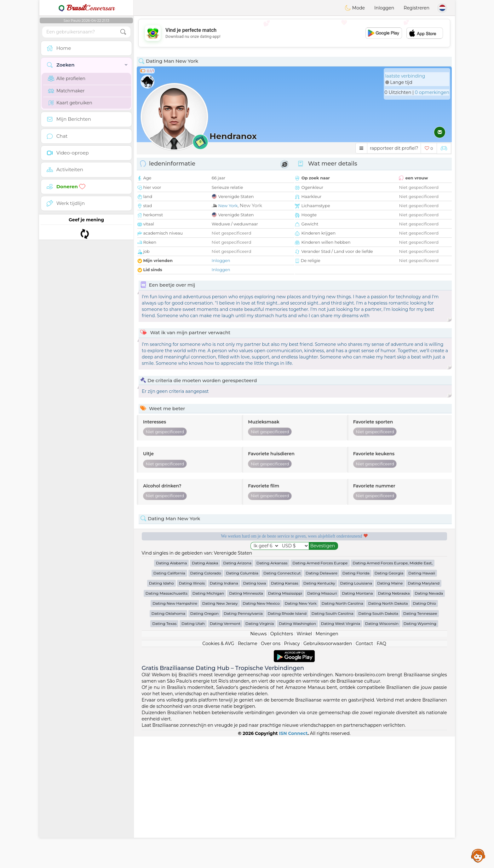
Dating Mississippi (285, 725)
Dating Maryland (424, 715)
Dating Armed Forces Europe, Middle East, (393, 694)
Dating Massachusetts (167, 725)
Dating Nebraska (394, 725)
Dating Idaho (161, 715)
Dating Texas (164, 755)
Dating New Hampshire (175, 735)
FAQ (382, 775)
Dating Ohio (424, 735)
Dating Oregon (204, 745)
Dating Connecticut (282, 705)
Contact (364, 775)
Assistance (478, 855)
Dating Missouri (322, 725)
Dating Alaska (205, 694)
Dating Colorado (206, 705)
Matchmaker (66, 91)
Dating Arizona (237, 694)
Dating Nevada (429, 725)
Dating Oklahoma (169, 745)
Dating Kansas (285, 715)
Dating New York (300, 735)
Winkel (304, 765)
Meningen (327, 765)
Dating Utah (193, 755)
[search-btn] (123, 32)
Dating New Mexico (261, 735)
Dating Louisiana (356, 715)
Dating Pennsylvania (243, 745)
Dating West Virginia (341, 755)
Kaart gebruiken (70, 103)
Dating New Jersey (220, 735)
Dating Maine (390, 715)
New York (228, 206)
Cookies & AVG (218, 775)
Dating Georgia (389, 705)
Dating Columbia (242, 705)
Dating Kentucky (319, 715)
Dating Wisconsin (382, 755)
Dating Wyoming (420, 755)
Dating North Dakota (388, 735)
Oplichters (282, 765)
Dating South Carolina (333, 745)
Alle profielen (67, 79)
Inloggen (384, 8)
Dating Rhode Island (287, 745)
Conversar (86, 8)
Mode (355, 8)
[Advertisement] (294, 33)
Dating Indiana (224, 715)
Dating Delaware (322, 705)
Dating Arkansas (272, 694)
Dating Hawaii (422, 705)
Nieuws (258, 765)
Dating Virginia (260, 755)
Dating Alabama (171, 694)
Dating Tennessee (420, 745)
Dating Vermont (225, 755)
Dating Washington (297, 755)
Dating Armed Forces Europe (320, 694)
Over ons (271, 775)
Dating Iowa (254, 715)
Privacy (292, 775)
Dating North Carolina (342, 735)
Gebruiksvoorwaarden (328, 775)
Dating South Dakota (378, 745)
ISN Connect (293, 865)
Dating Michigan (208, 725)
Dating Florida (356, 705)
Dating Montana (357, 725)
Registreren (416, 8)
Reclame (248, 775)
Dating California (169, 705)
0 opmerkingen (432, 92)
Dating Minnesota (246, 725)
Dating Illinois (192, 715)
